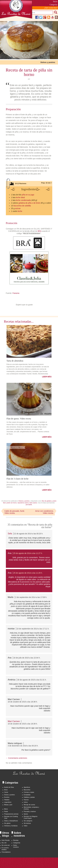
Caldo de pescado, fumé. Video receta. (15, 512)
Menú (6, 809)
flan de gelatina (47, 501)
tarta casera (33, 503)
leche (20, 211)
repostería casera (23, 503)
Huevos (26, 800)
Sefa (10, 534)
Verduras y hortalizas (11, 826)
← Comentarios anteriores (16, 758)
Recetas (16, 840)
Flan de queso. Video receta (19, 419)
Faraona (16, 293)
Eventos (7, 797)
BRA (39, 231)
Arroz (6, 790)
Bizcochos (27, 790)
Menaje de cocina (29, 805)
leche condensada (23, 200)
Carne (6, 792)
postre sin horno (12, 503)
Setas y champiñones (11, 821)
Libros (26, 802)
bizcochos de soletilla (22, 206)
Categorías (17, 843)
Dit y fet (4, 843)
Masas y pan (8, 805)
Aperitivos (27, 787)
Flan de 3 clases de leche (17, 479)
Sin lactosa (27, 823)
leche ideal (20, 197)
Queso (26, 814)
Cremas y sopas (29, 792)
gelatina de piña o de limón (29, 203)
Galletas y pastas (29, 797)
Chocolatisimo (6, 852)
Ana (10, 553)
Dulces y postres (48, 62)
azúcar (18, 208)
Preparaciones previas (11, 814)
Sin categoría (28, 821)
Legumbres (8, 802)
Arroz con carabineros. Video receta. (44, 512)
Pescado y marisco (30, 811)
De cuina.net (6, 845)
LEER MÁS (47, 377)
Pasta (6, 811)
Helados (7, 800)
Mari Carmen (14, 721)
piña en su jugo (28, 195)
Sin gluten (7, 823)
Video (26, 826)
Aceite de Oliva (9, 787)
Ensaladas (27, 795)
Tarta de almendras (15, 361)
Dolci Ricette (6, 840)
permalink (29, 505)
